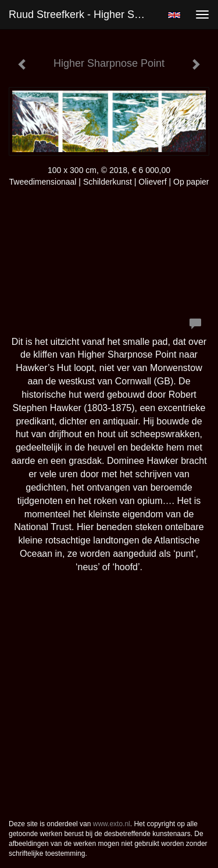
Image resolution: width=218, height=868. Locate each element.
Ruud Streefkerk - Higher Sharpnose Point (83, 15)
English (174, 15)
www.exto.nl (112, 824)
